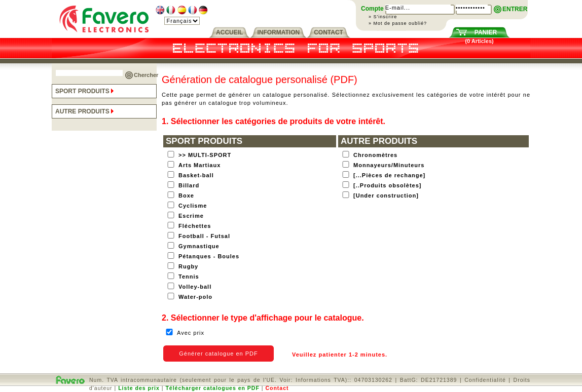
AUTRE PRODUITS (85, 111)
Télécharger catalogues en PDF (212, 388)
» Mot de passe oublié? (398, 23)
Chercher (146, 75)
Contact (277, 388)
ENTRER (515, 9)
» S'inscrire (383, 17)
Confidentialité (485, 380)
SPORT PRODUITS (85, 91)
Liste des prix (139, 388)
